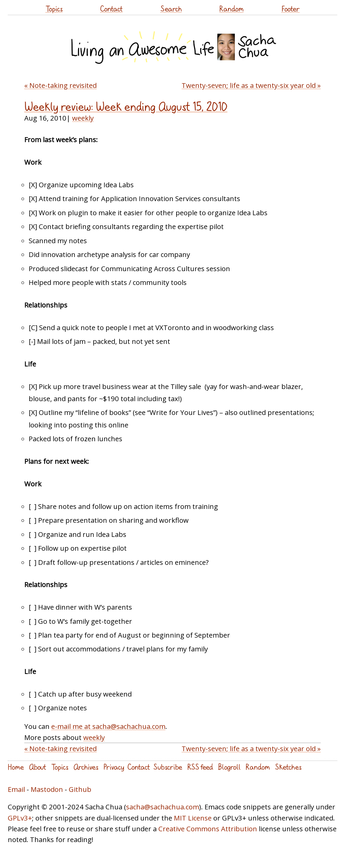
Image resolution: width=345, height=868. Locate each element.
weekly (83, 118)
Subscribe (168, 767)
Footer (291, 9)
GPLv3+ (20, 818)
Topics (54, 9)
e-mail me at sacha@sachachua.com (108, 726)
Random (231, 9)
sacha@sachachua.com (163, 807)
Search (171, 9)
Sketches (288, 767)
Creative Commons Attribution (208, 829)
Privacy (114, 767)
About (38, 767)
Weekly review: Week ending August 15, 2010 (126, 106)
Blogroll (229, 767)
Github (80, 789)
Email (16, 789)
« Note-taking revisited (60, 85)
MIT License (193, 818)
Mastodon (47, 789)
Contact (111, 9)
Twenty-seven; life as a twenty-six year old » (251, 85)
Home (16, 767)
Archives (86, 767)
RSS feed (200, 767)
